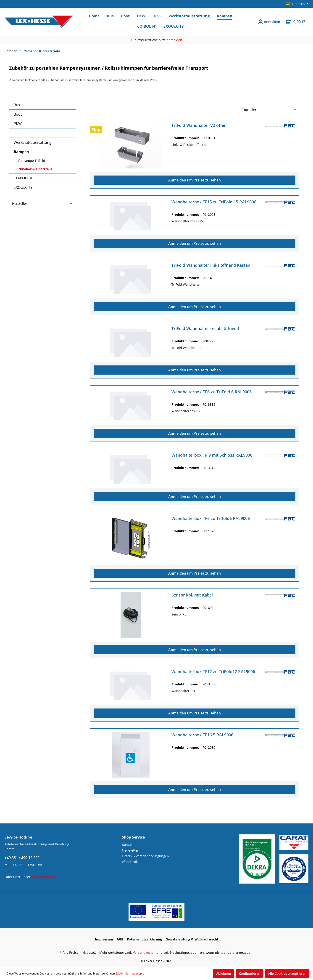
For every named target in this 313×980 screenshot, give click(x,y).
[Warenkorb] (296, 22)
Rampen (21, 152)
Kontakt (128, 845)
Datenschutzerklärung (144, 939)
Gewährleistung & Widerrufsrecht (192, 939)
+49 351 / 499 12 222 (22, 858)
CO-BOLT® (23, 178)
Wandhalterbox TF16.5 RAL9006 (202, 735)
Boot (18, 114)
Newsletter (130, 850)
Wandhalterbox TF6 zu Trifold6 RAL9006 (211, 518)
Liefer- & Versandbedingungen (145, 856)
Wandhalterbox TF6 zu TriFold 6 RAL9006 (212, 392)
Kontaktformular (44, 877)
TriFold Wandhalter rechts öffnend (205, 329)
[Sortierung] (270, 110)
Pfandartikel (131, 862)
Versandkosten (144, 952)
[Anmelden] (269, 22)
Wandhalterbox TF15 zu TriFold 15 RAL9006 (214, 202)
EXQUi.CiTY (23, 187)
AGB (120, 939)
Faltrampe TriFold (32, 161)
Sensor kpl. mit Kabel (192, 595)
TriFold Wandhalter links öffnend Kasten (211, 265)
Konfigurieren (250, 973)
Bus (17, 105)
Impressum (104, 939)
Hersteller (43, 204)
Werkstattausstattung (33, 142)
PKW (18, 124)
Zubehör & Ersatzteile (35, 169)
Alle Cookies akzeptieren (287, 973)
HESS (18, 133)
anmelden (174, 40)
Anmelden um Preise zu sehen (195, 180)
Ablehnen (224, 973)
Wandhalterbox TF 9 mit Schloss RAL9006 (212, 455)
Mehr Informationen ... (130, 973)
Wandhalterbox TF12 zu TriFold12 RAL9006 (213, 672)
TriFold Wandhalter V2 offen (199, 125)
